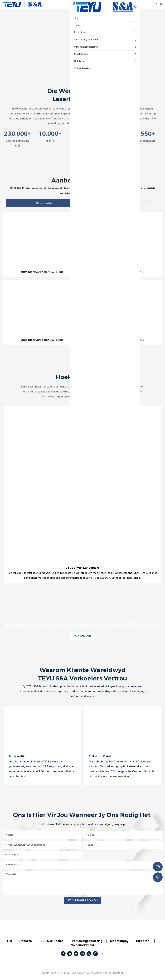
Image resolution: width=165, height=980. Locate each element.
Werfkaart (93, 973)
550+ (148, 134)
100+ (82, 134)
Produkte (25, 941)
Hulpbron (143, 941)
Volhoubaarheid (82, 945)
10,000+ (50, 134)
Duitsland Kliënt (100, 757)
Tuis (10, 941)
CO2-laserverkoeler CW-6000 (123, 340)
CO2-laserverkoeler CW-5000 (42, 272)
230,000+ (17, 134)
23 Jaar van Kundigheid (83, 568)
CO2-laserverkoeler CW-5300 (42, 340)
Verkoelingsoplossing (87, 941)
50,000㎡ (115, 134)
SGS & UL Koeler (52, 941)
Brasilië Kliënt (18, 757)
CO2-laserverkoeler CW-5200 (123, 272)
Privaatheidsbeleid (111, 973)
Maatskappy (119, 941)
